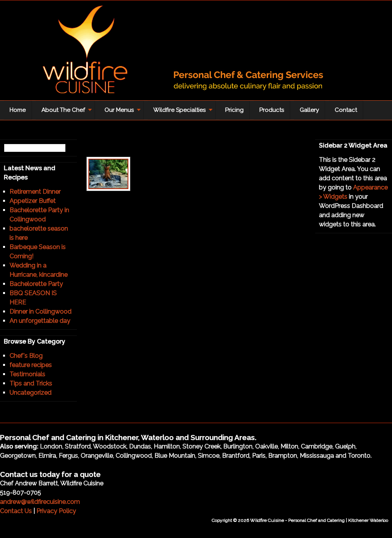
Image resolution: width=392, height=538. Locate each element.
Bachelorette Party (36, 284)
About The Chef (65, 112)
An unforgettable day (40, 321)
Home (18, 110)
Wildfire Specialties (181, 112)
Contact (346, 110)
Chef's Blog (26, 356)
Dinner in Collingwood (41, 311)
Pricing (234, 110)
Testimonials (27, 374)
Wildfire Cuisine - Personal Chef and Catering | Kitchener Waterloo (173, 52)
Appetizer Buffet (33, 201)
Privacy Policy (56, 511)
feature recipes (31, 365)
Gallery (309, 110)
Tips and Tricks (31, 383)
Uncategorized (31, 393)
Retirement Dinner (35, 192)
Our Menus (121, 112)
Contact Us (16, 511)
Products (272, 110)
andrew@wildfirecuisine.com (40, 502)
